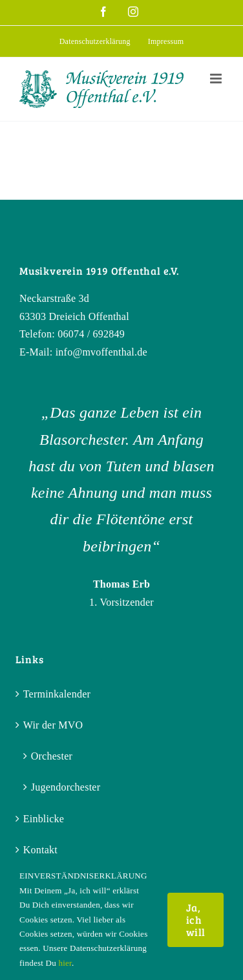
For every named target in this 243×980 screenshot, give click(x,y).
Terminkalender (57, 694)
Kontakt (40, 850)
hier (65, 963)
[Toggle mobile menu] (217, 79)
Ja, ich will (195, 920)
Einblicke (44, 819)
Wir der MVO (53, 725)
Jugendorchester (66, 787)
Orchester (52, 756)
